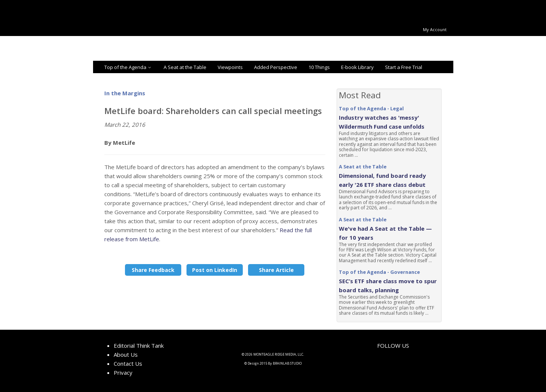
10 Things (319, 67)
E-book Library (357, 67)
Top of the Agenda (128, 67)
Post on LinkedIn (215, 270)
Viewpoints (230, 67)
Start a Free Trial (404, 67)
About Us (126, 354)
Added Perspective (276, 67)
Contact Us (128, 363)
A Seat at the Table (185, 67)
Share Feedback (153, 270)
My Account (435, 29)
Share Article (276, 270)
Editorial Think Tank (139, 345)
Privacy (123, 372)
